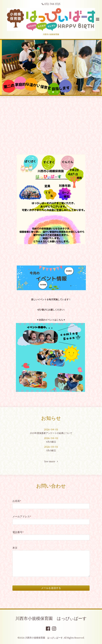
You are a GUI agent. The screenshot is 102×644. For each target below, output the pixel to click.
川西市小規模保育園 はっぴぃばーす (51, 619)
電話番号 (18, 532)
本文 (15, 548)
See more (51, 462)
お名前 (17, 501)
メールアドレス (22, 517)
